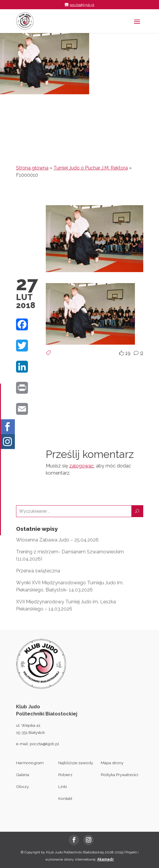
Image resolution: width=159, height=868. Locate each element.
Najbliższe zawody (76, 763)
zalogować (82, 466)
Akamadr (106, 859)
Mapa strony (112, 763)
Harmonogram (30, 763)
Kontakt (65, 798)
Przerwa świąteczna (38, 571)
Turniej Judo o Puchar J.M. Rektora (91, 168)
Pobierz (65, 775)
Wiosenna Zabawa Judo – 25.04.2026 (57, 540)
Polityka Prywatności (119, 775)
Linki (63, 787)
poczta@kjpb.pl (44, 744)
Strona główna (32, 168)
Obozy (22, 787)
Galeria (23, 775)
